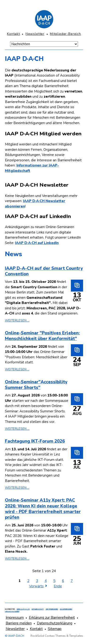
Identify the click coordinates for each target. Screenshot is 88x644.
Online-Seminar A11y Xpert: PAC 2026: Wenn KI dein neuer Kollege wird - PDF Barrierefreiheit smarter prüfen (43, 509)
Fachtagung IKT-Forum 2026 (35, 441)
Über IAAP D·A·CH (23, 609)
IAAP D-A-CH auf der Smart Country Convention (44, 271)
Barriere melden (19, 623)
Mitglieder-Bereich (65, 34)
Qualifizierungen (66, 609)
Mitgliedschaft (38, 609)
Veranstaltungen (12, 611)
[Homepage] (44, 19)
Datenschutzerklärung (55, 623)
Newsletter (35, 34)
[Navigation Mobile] (44, 44)
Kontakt (13, 34)
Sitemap (55, 629)
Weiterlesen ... (17, 321)
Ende (58, 586)
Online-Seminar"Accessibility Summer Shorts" (36, 385)
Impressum (15, 618)
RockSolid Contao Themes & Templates (57, 636)
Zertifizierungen (52, 609)
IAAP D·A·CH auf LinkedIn (37, 243)
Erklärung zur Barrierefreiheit (52, 618)
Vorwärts (36, 586)
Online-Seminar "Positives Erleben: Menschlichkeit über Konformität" (42, 336)
